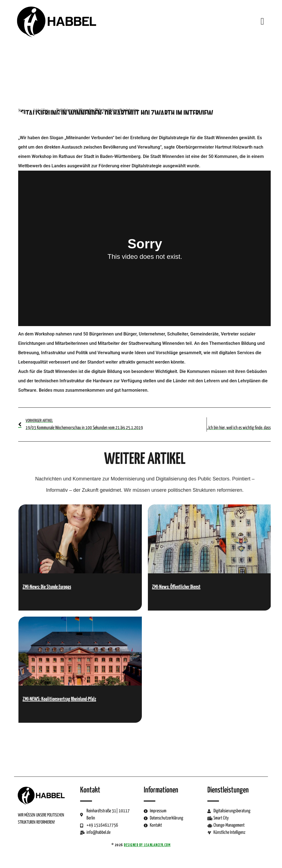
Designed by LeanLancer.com (147, 845)
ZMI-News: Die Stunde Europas (47, 587)
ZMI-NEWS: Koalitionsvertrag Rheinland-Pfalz (59, 699)
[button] (262, 21)
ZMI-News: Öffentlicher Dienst (176, 587)
